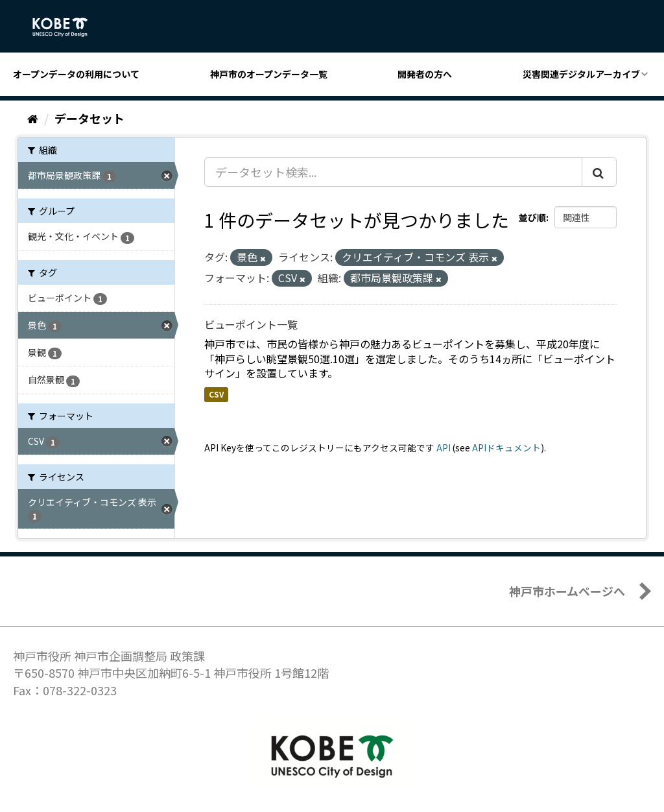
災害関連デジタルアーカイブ (581, 74)
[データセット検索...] (393, 172)
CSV (216, 394)
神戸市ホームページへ (567, 591)
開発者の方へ (425, 74)
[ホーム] (33, 118)
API (444, 448)
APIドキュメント (506, 448)
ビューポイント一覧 (251, 324)
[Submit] (599, 172)
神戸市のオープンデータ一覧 (269, 74)
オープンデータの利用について (76, 74)
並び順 (532, 217)
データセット (89, 118)
